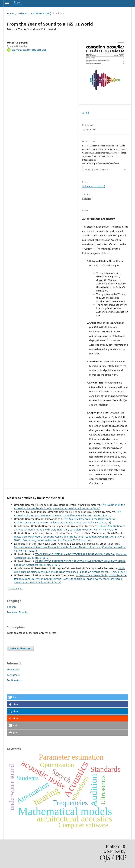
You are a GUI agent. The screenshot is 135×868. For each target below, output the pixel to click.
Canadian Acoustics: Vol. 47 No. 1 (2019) (38, 582)
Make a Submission (20, 648)
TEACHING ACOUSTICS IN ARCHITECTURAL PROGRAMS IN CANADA (75, 554)
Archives (22, 13)
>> (21, 588)
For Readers (13, 670)
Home (10, 13)
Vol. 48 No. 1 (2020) (41, 13)
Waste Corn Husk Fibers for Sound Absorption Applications (49, 537)
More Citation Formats (97, 170)
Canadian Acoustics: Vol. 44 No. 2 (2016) (87, 522)
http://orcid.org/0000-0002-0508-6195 (29, 50)
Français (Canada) (18, 612)
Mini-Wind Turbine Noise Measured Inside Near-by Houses (69, 570)
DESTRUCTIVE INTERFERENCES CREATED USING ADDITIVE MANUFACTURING (80, 561)
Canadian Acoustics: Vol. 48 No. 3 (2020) (77, 508)
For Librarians (14, 680)
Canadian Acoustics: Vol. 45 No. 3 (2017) (38, 565)
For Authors (13, 675)
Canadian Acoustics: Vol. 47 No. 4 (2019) (93, 530)
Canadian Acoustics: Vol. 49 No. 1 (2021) (87, 515)
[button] (67, 697)
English (11, 607)
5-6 (87, 113)
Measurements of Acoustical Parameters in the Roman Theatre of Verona (57, 547)
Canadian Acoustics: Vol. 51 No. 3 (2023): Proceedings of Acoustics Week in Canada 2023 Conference (69, 538)
